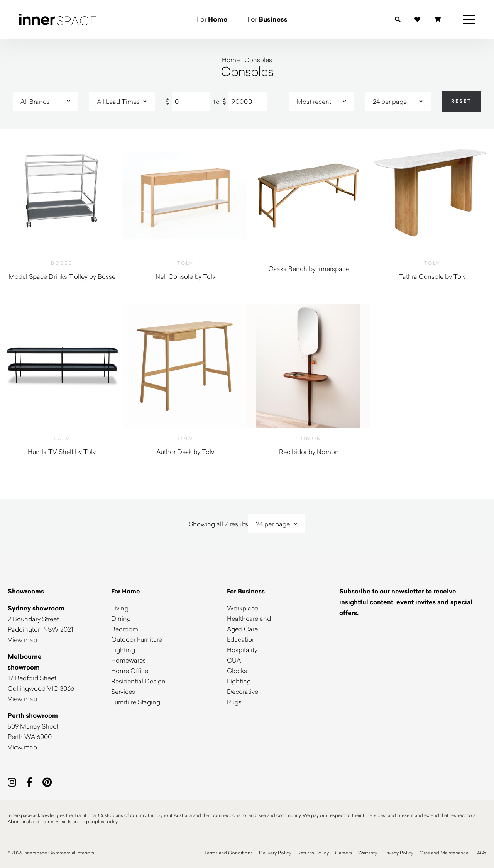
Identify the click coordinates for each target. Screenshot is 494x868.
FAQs (480, 853)
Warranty (368, 853)
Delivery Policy (275, 853)
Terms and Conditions (228, 853)
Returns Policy (313, 853)
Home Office (130, 670)
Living (120, 608)
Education (241, 639)
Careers (343, 853)
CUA (234, 660)
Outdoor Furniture (137, 639)
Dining (121, 618)
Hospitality (242, 650)
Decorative (243, 691)
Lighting (123, 650)
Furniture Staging (136, 702)
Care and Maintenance (444, 853)
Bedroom (125, 629)
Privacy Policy (398, 853)
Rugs (234, 702)
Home (231, 60)
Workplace (243, 608)
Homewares (129, 660)
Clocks (237, 670)
